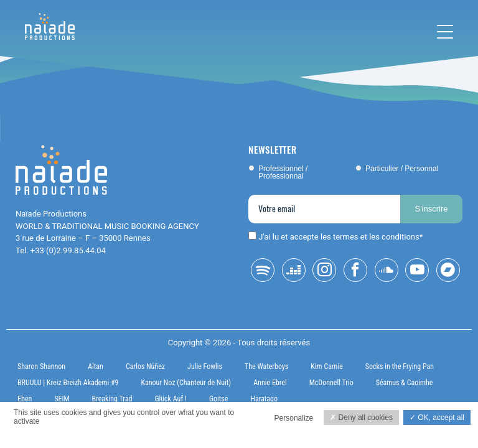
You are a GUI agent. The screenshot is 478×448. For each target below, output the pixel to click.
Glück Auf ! (171, 399)
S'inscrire (431, 209)
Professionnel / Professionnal (283, 172)
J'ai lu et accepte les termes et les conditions (339, 237)
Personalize (294, 418)
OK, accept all (437, 418)
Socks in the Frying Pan (400, 366)
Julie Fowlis (205, 366)
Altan (96, 366)
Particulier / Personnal (402, 169)
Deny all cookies (361, 418)
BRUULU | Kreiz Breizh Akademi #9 (68, 383)
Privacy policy (32, 435)
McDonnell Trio (331, 383)
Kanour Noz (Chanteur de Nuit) (186, 383)
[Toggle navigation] (445, 32)
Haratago (264, 399)
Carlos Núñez (145, 366)
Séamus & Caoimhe (405, 383)
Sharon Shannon (41, 366)
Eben (25, 399)
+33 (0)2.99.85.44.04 (68, 250)
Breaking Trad (112, 399)
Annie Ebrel (270, 383)
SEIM (62, 399)
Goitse (219, 399)
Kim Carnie (327, 366)
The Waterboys (266, 366)
